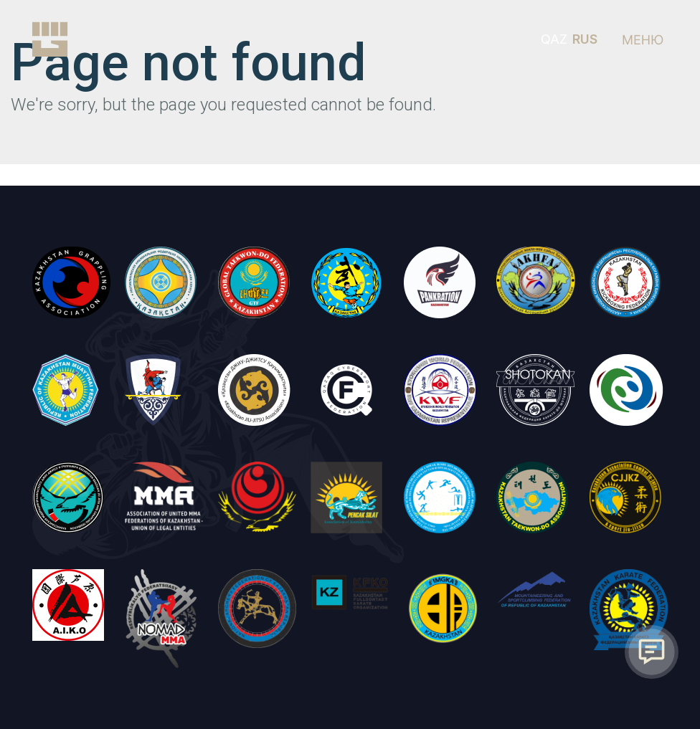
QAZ (554, 39)
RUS (585, 39)
